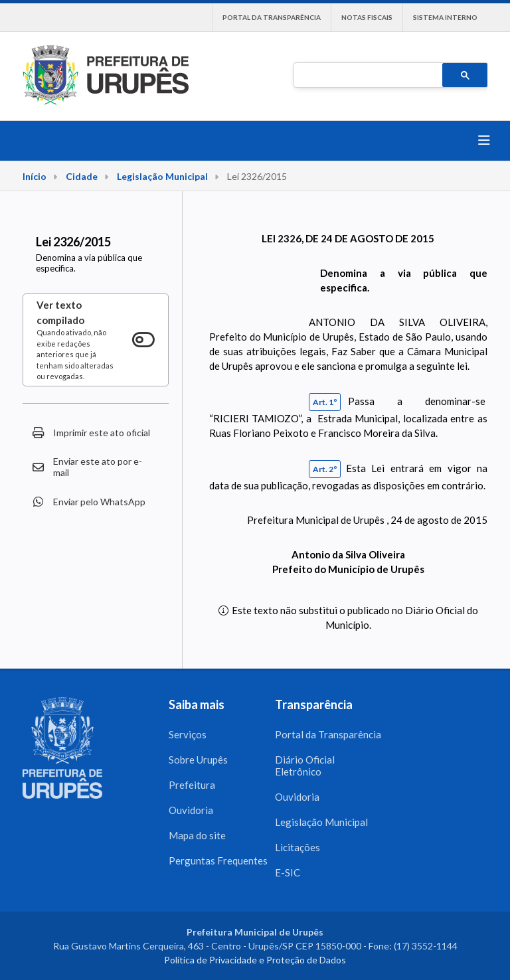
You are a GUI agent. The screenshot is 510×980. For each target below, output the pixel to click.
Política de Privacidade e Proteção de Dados (255, 960)
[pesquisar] (367, 76)
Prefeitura (192, 785)
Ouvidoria (191, 810)
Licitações (297, 847)
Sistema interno (445, 17)
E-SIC (288, 872)
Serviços (188, 734)
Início (35, 176)
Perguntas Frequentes (218, 860)
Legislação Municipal (162, 176)
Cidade (82, 176)
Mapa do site (197, 835)
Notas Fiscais (367, 17)
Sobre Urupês (198, 760)
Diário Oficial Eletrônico (305, 766)
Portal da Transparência (272, 17)
